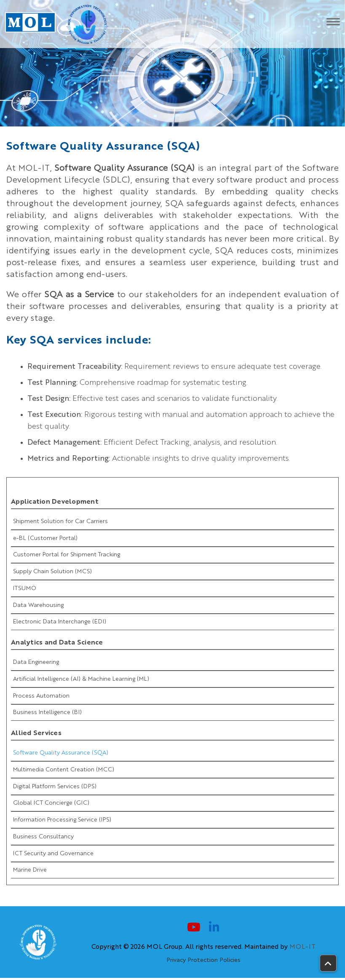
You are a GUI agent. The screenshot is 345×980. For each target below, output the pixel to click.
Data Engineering (36, 663)
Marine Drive (30, 872)
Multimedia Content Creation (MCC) (64, 771)
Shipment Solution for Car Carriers (60, 521)
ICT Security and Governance (53, 855)
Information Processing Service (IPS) (62, 822)
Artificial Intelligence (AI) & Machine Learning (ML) (81, 680)
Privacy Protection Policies (203, 962)
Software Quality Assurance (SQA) (61, 754)
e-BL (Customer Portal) (45, 538)
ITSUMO (25, 589)
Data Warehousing (38, 606)
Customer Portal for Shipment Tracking (67, 555)
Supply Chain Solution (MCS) (52, 572)
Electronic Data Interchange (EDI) (60, 623)
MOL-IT (302, 949)
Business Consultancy (43, 838)
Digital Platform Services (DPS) (55, 788)
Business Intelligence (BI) (47, 714)
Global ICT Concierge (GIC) (51, 805)
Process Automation (41, 697)
